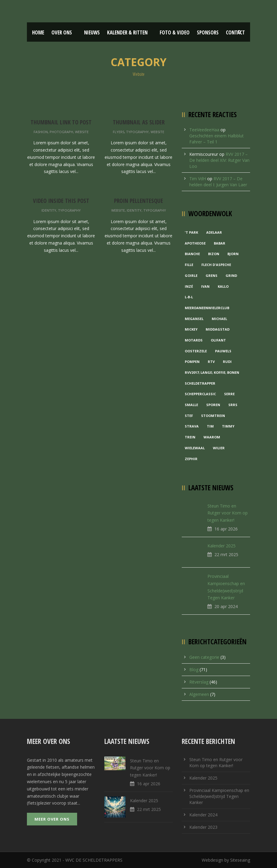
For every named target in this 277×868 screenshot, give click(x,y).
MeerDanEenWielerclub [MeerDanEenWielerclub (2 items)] (207, 308)
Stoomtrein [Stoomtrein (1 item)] (213, 416)
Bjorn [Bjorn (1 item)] (233, 254)
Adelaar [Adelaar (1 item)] (214, 232)
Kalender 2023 (203, 827)
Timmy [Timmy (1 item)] (228, 426)
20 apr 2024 (226, 606)
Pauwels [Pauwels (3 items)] (223, 351)
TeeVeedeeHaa (204, 130)
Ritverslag (199, 682)
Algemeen (199, 694)
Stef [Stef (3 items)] (189, 416)
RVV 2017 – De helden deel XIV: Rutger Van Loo (219, 160)
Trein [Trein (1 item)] (190, 437)
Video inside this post (61, 201)
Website (82, 132)
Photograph (61, 132)
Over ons (62, 32)
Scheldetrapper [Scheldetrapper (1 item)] (200, 383)
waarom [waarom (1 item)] (212, 437)
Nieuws (92, 32)
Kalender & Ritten (127, 32)
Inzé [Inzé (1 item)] (189, 286)
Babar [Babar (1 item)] (220, 243)
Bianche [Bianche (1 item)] (192, 254)
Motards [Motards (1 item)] (194, 340)
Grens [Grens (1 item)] (212, 275)
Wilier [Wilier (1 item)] (219, 448)
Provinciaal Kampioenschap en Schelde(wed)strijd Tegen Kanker (219, 796)
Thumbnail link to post (61, 122)
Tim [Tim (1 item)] (210, 426)
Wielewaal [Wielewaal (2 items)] (195, 448)
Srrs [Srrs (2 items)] (233, 405)
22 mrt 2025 (226, 554)
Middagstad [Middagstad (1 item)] (218, 329)
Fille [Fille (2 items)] (189, 265)
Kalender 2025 (222, 546)
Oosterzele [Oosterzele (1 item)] (196, 351)
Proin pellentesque (138, 201)
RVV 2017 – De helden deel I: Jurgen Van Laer (218, 182)
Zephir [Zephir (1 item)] (191, 459)
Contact (235, 32)
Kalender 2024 (203, 815)
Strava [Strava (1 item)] (192, 426)
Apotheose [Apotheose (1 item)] (195, 243)
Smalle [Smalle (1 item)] (191, 405)
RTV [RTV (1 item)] (211, 362)
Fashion (41, 132)
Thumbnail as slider (139, 122)
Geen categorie (204, 657)
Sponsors (208, 32)
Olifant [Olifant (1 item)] (218, 340)
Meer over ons (52, 819)
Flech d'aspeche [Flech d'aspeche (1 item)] (216, 265)
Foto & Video (175, 32)
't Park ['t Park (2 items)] (191, 232)
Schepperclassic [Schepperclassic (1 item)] (200, 394)
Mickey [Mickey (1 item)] (191, 329)
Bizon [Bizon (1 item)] (214, 254)
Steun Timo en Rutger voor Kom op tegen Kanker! (228, 513)
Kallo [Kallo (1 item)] (223, 286)
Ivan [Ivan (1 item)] (205, 286)
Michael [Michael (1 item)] (219, 319)
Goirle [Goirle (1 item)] (191, 275)
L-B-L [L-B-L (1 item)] (189, 297)
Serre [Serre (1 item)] (229, 394)
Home (38, 32)
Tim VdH (198, 179)
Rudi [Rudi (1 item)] (227, 362)
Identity (49, 210)
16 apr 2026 (226, 529)
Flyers (119, 132)
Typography (137, 132)
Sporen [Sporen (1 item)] (213, 405)
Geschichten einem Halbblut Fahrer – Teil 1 (217, 139)
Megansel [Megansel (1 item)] (194, 319)
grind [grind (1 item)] (231, 275)
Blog (194, 669)
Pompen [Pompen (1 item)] (192, 362)
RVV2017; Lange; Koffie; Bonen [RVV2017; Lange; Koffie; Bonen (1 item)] (212, 372)
